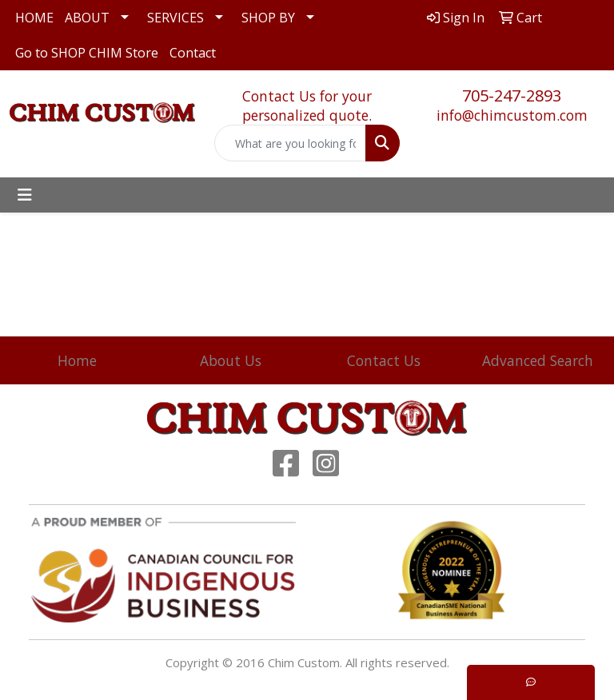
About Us (231, 360)
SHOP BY (268, 18)
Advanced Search (538, 360)
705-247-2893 (512, 95)
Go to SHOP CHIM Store (87, 53)
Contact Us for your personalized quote (307, 105)
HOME (34, 18)
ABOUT (87, 18)
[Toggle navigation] (25, 195)
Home (77, 360)
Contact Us (384, 360)
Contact (193, 53)
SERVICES (175, 18)
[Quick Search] (290, 143)
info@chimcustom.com (512, 115)
